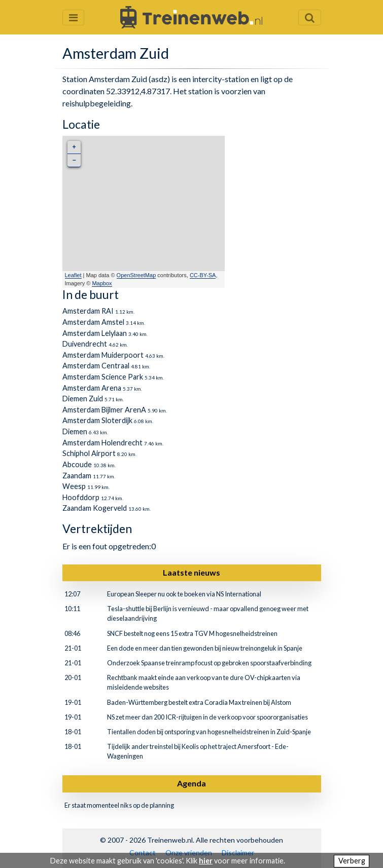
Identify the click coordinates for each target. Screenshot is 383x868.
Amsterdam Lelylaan (95, 333)
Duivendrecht (85, 344)
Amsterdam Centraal (96, 366)
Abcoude (77, 464)
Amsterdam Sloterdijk (97, 420)
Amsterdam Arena (92, 388)
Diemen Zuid (83, 399)
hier (206, 861)
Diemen (75, 431)
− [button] (74, 160)
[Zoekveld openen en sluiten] (310, 17)
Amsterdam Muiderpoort (103, 355)
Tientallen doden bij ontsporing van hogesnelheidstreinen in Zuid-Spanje (209, 732)
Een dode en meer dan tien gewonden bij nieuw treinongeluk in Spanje (205, 648)
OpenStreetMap (136, 275)
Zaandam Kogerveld (95, 508)
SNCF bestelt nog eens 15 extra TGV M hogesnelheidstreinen (192, 633)
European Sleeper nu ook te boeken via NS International (184, 594)
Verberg (352, 861)
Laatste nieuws (191, 572)
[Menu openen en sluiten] (73, 17)
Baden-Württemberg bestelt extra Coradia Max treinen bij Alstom (199, 702)
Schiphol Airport (89, 453)
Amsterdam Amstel (93, 322)
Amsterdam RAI (88, 311)
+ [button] (74, 147)
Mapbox (102, 283)
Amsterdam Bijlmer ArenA (104, 410)
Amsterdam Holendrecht (102, 443)
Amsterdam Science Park (103, 377)
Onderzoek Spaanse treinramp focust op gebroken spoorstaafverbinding (209, 663)
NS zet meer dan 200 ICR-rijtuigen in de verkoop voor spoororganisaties (207, 717)
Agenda (191, 783)
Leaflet (73, 275)
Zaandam (77, 476)
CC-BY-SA (203, 275)
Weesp (74, 486)
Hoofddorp (81, 497)
